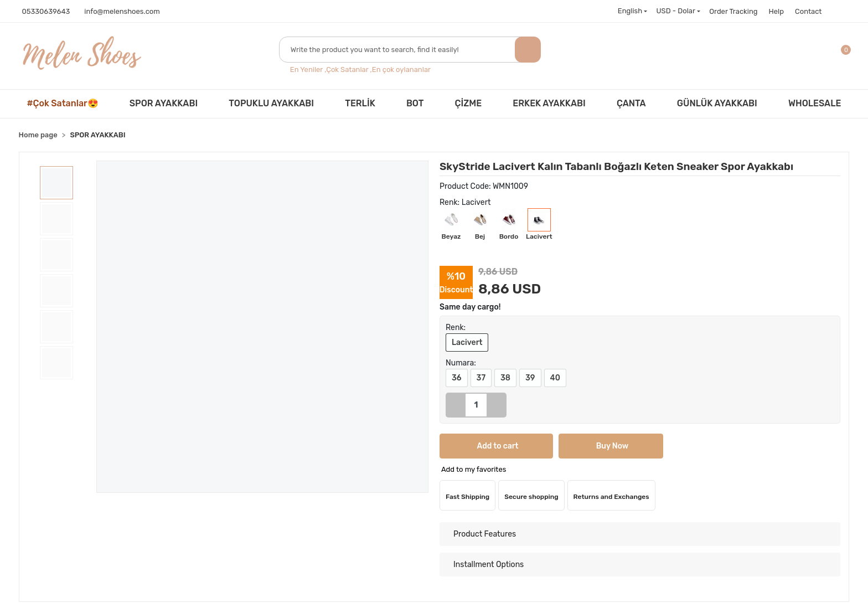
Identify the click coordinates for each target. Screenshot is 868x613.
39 (530, 378)
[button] (847, 56)
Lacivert (467, 342)
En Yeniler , (308, 69)
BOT (415, 103)
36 (457, 378)
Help (776, 11)
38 (505, 378)
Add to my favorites (474, 469)
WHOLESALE (815, 103)
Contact (808, 11)
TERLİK (360, 103)
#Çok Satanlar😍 (63, 103)
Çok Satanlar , (349, 69)
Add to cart (470, 446)
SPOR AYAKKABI (164, 103)
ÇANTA (631, 103)
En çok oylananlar (401, 69)
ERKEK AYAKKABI (549, 103)
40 (555, 378)
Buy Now (530, 446)
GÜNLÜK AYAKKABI (717, 103)
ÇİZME (469, 103)
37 (481, 378)
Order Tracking (733, 11)
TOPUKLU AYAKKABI (271, 103)
